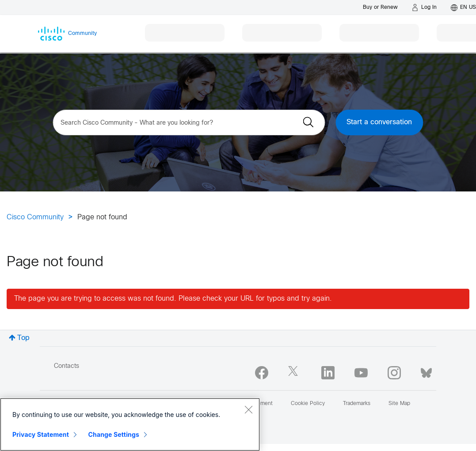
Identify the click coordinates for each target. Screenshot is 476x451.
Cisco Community (35, 217)
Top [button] (23, 338)
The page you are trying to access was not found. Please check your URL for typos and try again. (173, 299)
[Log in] (424, 8)
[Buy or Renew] (380, 7)
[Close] (248, 409)
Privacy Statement (41, 434)
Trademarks (357, 404)
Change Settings (114, 434)
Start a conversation (379, 122)
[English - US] (463, 8)
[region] (130, 424)
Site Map (399, 404)
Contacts (67, 366)
